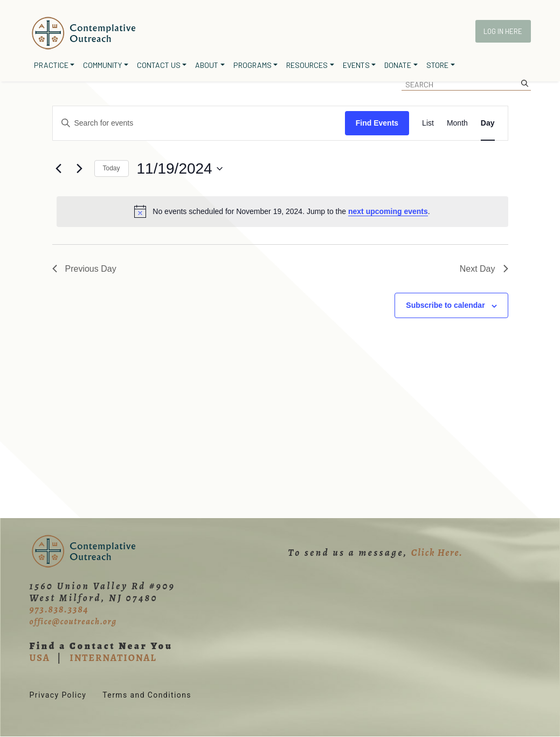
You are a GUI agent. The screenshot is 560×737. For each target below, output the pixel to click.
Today (112, 168)
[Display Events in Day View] (488, 123)
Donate (398, 65)
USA (40, 658)
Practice (51, 65)
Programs (253, 65)
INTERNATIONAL (113, 658)
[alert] (282, 211)
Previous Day (84, 269)
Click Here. (437, 553)
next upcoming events (388, 211)
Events (356, 65)
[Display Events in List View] (428, 123)
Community (102, 65)
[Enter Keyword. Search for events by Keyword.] (199, 123)
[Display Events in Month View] (457, 123)
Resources (307, 65)
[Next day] (80, 169)
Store (437, 65)
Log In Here (503, 31)
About (207, 65)
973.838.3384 (59, 609)
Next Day (484, 269)
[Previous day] (59, 169)
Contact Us (159, 65)
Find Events (377, 123)
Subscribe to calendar (445, 305)
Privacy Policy (58, 695)
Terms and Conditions (147, 695)
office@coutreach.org (73, 622)
